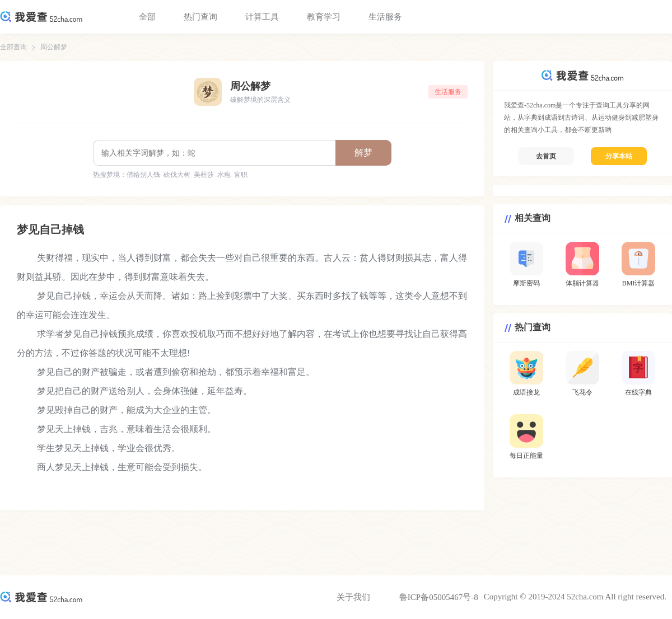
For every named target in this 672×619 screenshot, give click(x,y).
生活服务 (385, 17)
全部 (147, 17)
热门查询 (200, 17)
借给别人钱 (143, 175)
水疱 (224, 175)
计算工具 (262, 17)
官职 (241, 175)
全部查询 (13, 47)
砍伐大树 (177, 175)
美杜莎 (204, 175)
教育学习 (324, 17)
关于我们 (353, 597)
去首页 (546, 156)
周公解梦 (54, 47)
